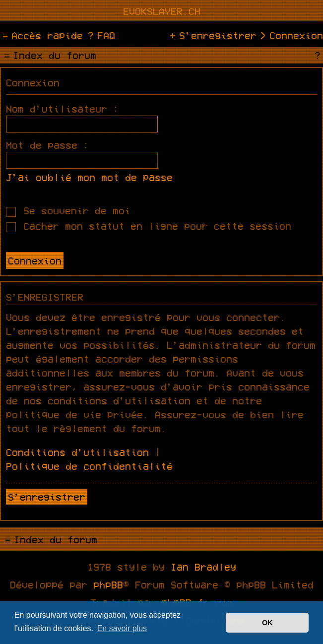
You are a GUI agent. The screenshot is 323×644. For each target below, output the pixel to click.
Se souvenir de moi (68, 210)
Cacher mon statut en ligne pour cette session (149, 226)
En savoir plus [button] (122, 628)
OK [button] (267, 623)
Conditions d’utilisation (77, 452)
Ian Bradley (203, 567)
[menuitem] (100, 35)
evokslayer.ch (162, 11)
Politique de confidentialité (89, 466)
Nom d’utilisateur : (63, 109)
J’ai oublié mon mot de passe (89, 177)
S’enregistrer (47, 497)
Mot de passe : (48, 145)
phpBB (108, 584)
